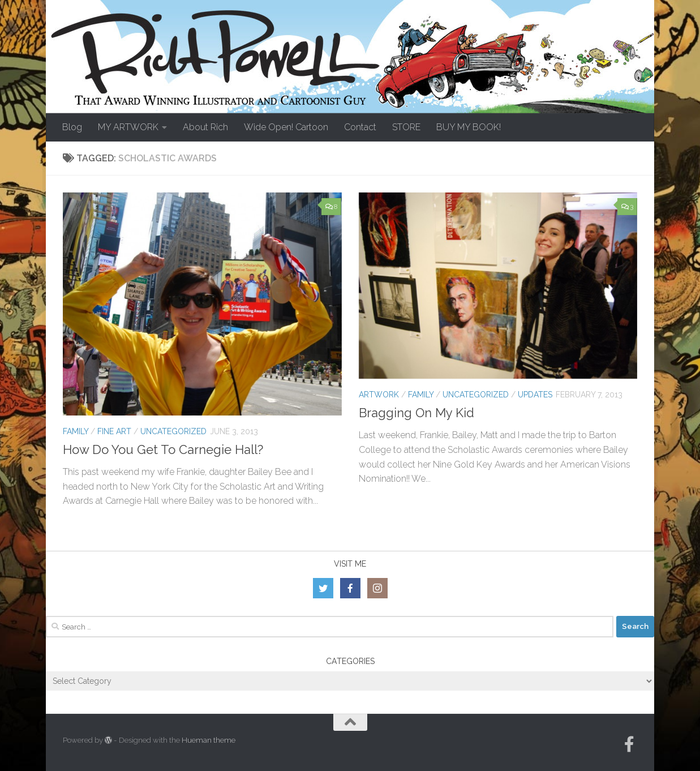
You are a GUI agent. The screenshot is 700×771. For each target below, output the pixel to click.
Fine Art (114, 431)
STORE (406, 127)
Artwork (379, 395)
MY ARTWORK (128, 127)
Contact (360, 127)
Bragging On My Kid (416, 413)
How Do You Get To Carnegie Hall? (163, 449)
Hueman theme (209, 740)
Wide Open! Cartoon (286, 127)
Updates (535, 395)
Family (76, 431)
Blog (72, 127)
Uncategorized (173, 431)
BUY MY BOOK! (469, 127)
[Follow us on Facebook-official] (629, 744)
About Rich (205, 127)
